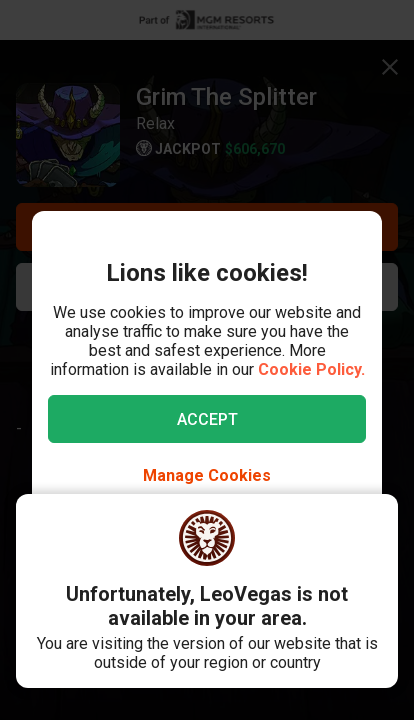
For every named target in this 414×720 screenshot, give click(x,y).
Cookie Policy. (311, 369)
